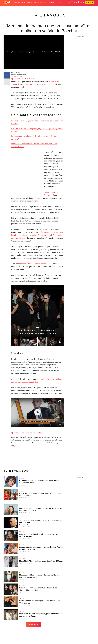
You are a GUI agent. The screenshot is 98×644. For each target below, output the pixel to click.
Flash (12, 8)
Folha (38, 8)
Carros (27, 8)
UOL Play (58, 2)
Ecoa (71, 8)
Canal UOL (76, 8)
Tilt (68, 8)
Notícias (17, 8)
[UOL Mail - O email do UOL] (74, 2)
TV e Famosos (49, 15)
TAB (84, 8)
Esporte (42, 8)
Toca (91, 8)
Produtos (7, 8)
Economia (33, 8)
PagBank (52, 2)
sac (69, 2)
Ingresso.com (19, 2)
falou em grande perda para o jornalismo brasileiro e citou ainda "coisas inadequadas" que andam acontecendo (37, 235)
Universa (59, 8)
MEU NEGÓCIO (35, 2)
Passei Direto (44, 2)
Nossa (81, 8)
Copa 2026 (48, 8)
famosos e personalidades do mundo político (35, 264)
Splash (53, 8)
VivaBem (64, 8)
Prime (87, 8)
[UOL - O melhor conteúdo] (7, 2)
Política (22, 8)
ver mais (34, 625)
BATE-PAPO (27, 2)
